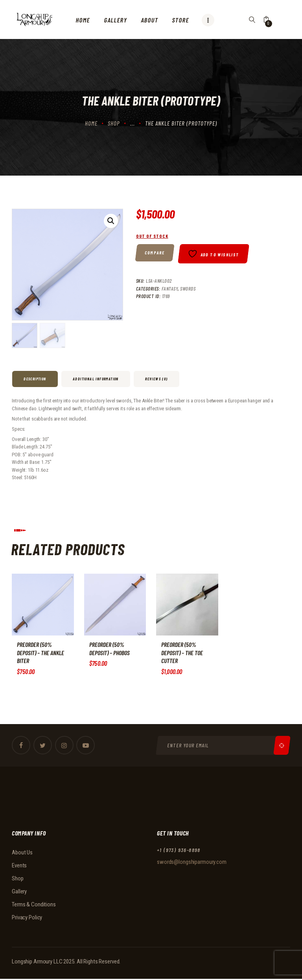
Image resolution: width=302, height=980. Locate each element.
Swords (188, 290)
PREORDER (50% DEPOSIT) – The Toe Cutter (182, 653)
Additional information (96, 379)
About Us (22, 853)
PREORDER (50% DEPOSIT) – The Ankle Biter (41, 653)
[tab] (36, 379)
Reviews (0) (156, 379)
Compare (155, 253)
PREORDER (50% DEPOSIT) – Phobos (110, 649)
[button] (111, 221)
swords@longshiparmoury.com (192, 863)
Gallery (19, 892)
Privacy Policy (27, 918)
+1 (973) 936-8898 (179, 850)
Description (35, 379)
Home (91, 123)
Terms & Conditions (34, 905)
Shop (114, 123)
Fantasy (170, 290)
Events (19, 866)
